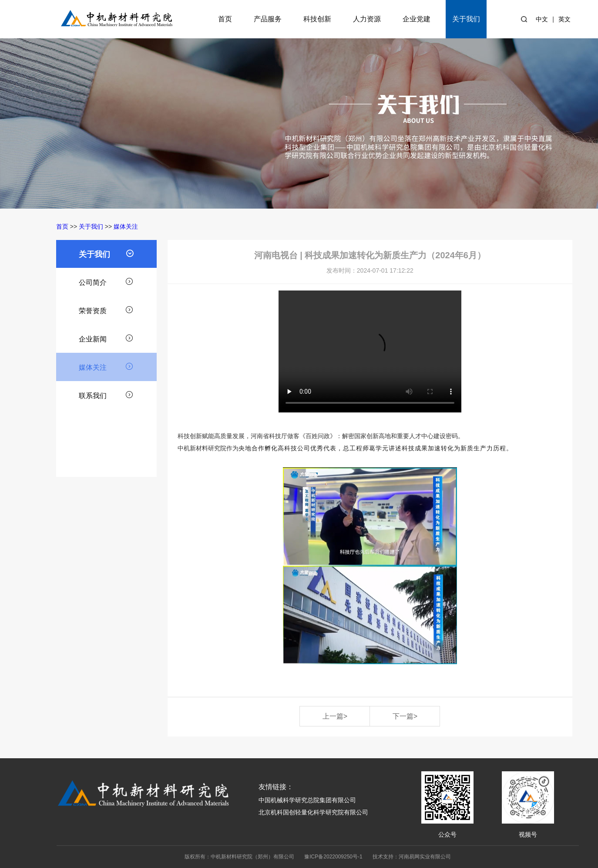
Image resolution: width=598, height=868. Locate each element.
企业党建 (417, 19)
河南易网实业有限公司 (425, 857)
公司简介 (106, 281)
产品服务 (268, 19)
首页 (225, 19)
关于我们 (466, 19)
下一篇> (405, 716)
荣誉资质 (106, 310)
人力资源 (367, 19)
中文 (542, 19)
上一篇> (335, 716)
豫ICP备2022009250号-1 (333, 857)
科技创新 (317, 19)
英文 (564, 19)
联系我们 (106, 395)
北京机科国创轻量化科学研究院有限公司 (313, 812)
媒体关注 (126, 226)
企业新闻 (106, 338)
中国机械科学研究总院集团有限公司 (307, 800)
